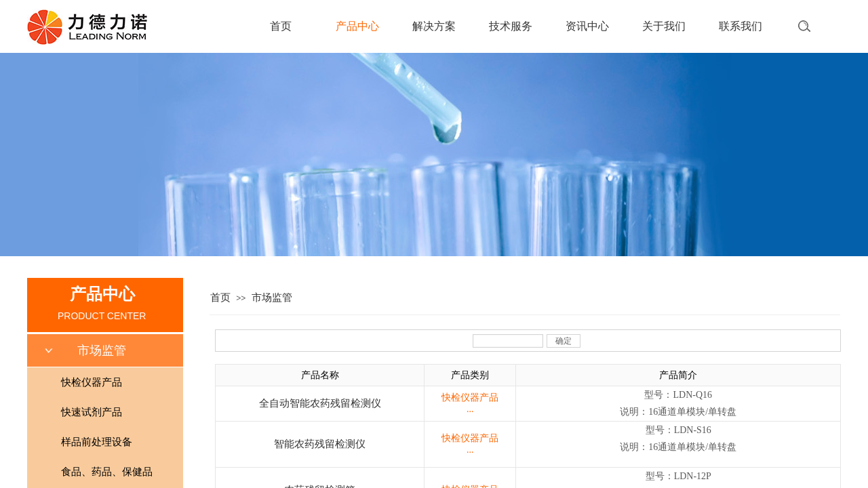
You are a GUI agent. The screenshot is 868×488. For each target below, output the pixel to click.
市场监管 (272, 298)
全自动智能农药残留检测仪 (320, 403)
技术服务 (511, 26)
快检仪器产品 (470, 398)
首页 (281, 26)
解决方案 (434, 26)
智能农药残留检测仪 (320, 444)
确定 (564, 341)
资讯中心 (587, 26)
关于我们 (664, 26)
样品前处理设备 (97, 442)
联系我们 (741, 26)
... (470, 409)
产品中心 (357, 26)
